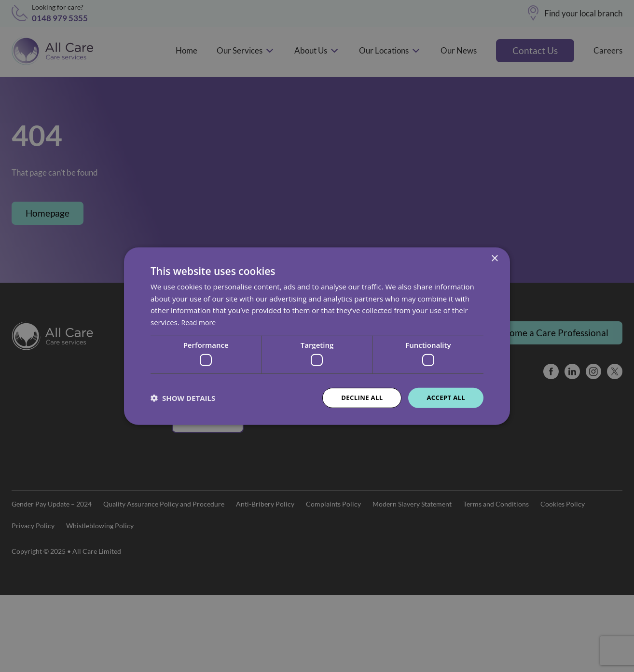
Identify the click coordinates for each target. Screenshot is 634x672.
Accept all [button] (445, 398)
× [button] (494, 258)
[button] (183, 398)
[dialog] (317, 336)
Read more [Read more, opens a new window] (200, 321)
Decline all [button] (358, 398)
